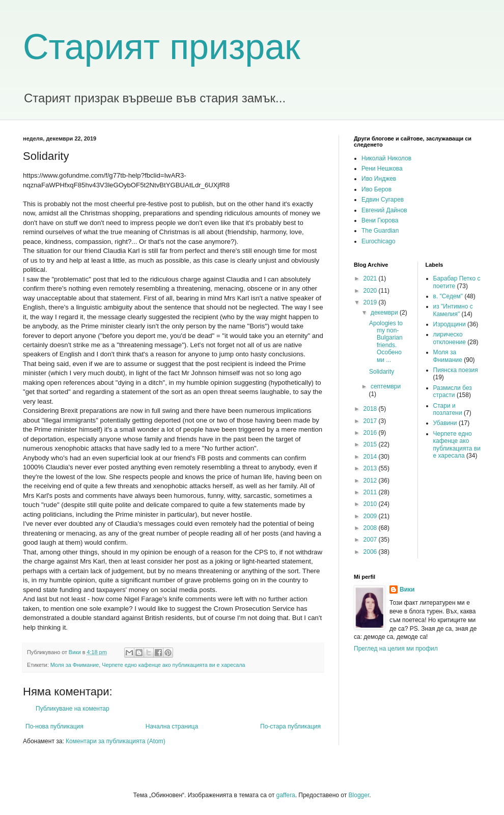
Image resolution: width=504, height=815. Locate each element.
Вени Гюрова (380, 220)
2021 (371, 278)
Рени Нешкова (382, 168)
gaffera (285, 795)
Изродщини (450, 324)
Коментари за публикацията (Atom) (116, 741)
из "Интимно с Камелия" (453, 310)
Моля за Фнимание (75, 665)
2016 (371, 433)
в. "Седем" (448, 296)
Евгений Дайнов (384, 210)
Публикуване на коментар (73, 709)
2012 (371, 481)
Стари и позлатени (448, 409)
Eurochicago (379, 241)
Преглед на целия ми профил (396, 649)
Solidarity (382, 372)
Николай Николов (386, 158)
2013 (371, 468)
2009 (371, 516)
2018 (371, 409)
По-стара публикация (290, 726)
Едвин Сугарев (383, 200)
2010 (371, 504)
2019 (371, 302)
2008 (371, 528)
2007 (371, 540)
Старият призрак (162, 47)
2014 (371, 457)
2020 (371, 291)
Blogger (359, 795)
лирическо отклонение (450, 338)
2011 (371, 492)
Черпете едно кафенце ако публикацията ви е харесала (173, 665)
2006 (371, 552)
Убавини (445, 423)
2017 (371, 421)
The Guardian (380, 231)
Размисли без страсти (453, 391)
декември (385, 313)
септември (386, 386)
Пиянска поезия (456, 370)
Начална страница (172, 726)
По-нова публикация (54, 726)
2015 (371, 444)
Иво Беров (376, 189)
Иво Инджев (379, 179)
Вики (407, 589)
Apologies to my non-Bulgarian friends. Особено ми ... (386, 342)
